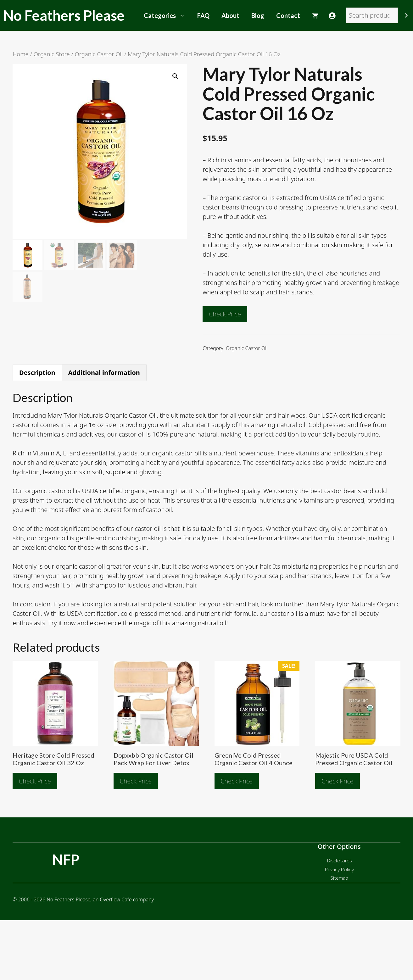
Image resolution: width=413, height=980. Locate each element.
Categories (167, 15)
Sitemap (339, 878)
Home (21, 54)
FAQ (203, 15)
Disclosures (339, 860)
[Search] (406, 15)
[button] (175, 76)
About (230, 15)
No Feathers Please (64, 15)
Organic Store (52, 54)
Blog (258, 15)
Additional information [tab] (104, 373)
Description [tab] (37, 373)
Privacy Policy (339, 869)
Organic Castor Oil (99, 54)
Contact (288, 15)
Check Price (225, 314)
